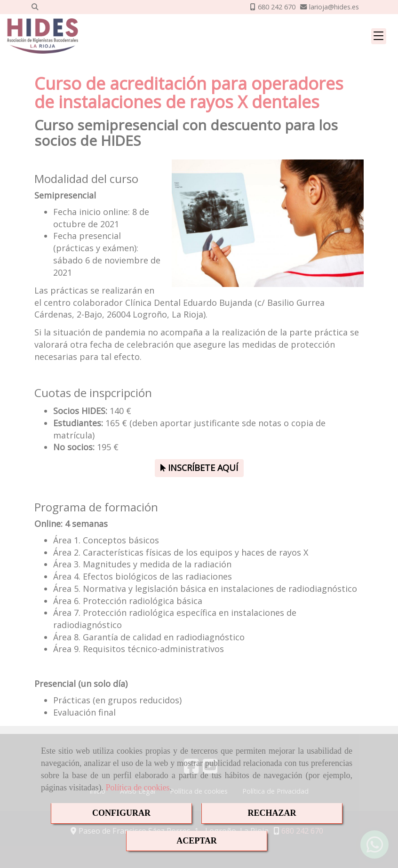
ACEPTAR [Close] (197, 841)
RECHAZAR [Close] (272, 813)
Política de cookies (137, 788)
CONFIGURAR (121, 813)
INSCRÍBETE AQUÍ (199, 468)
